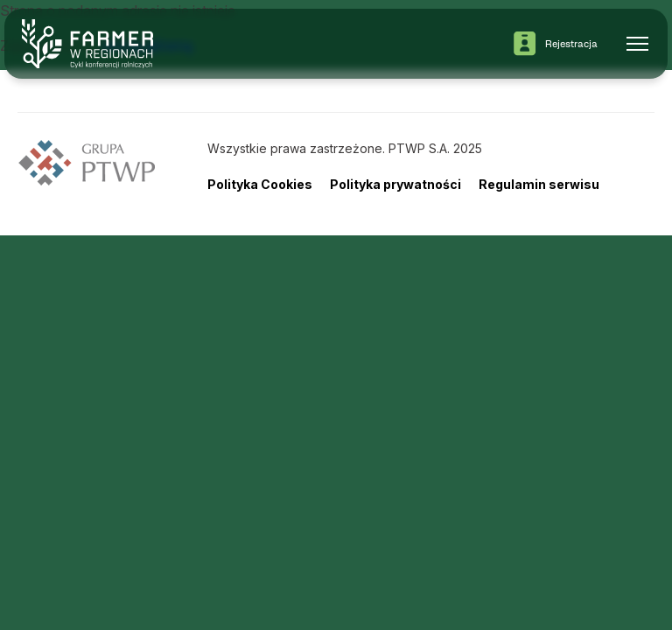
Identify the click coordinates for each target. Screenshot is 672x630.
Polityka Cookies (260, 184)
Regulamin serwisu (539, 184)
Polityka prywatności (395, 184)
